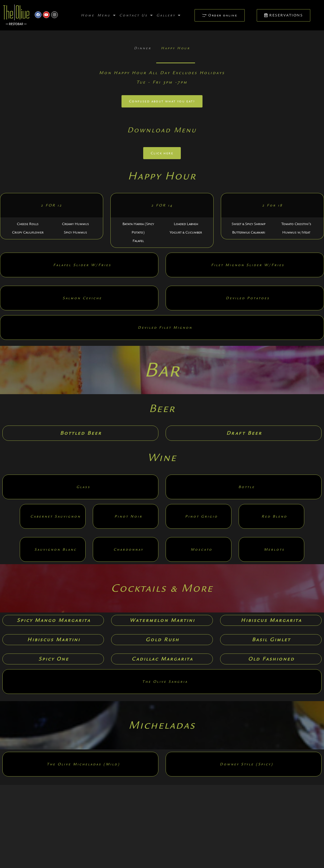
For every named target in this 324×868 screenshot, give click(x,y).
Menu (107, 15)
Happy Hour (176, 48)
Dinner (143, 48)
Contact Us (136, 15)
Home (88, 15)
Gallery (169, 15)
